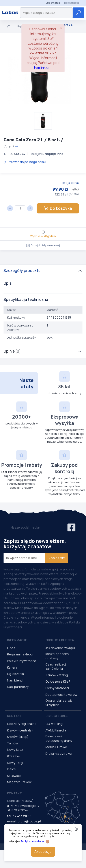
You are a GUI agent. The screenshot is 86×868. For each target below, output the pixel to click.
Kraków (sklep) (18, 737)
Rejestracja (72, 3)
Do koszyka (58, 208)
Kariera (12, 667)
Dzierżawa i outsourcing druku (59, 738)
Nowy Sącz (15, 750)
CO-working (54, 724)
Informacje (17, 640)
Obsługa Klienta (60, 640)
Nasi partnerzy (18, 687)
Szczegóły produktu (22, 271)
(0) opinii (11, 146)
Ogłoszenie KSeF (58, 681)
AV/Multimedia (56, 730)
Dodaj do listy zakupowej (43, 245)
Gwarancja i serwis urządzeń (59, 703)
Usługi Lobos (57, 716)
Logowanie (53, 3)
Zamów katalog (57, 675)
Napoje (21, 27)
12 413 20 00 (22, 816)
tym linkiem (43, 67)
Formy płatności (57, 688)
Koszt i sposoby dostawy (57, 656)
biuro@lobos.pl (29, 821)
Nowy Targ (15, 763)
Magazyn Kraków (19, 782)
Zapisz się (57, 558)
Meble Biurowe (56, 747)
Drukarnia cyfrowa (59, 754)
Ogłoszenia (15, 674)
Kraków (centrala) (20, 730)
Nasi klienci (15, 680)
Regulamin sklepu (20, 654)
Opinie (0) (12, 351)
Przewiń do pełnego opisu (25, 162)
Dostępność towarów (61, 695)
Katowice (14, 776)
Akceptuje (43, 852)
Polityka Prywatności (22, 661)
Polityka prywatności (33, 841)
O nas (11, 648)
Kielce (11, 769)
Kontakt (14, 716)
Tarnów (13, 743)
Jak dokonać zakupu (60, 648)
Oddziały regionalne (22, 724)
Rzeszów (14, 756)
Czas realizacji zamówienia (56, 667)
